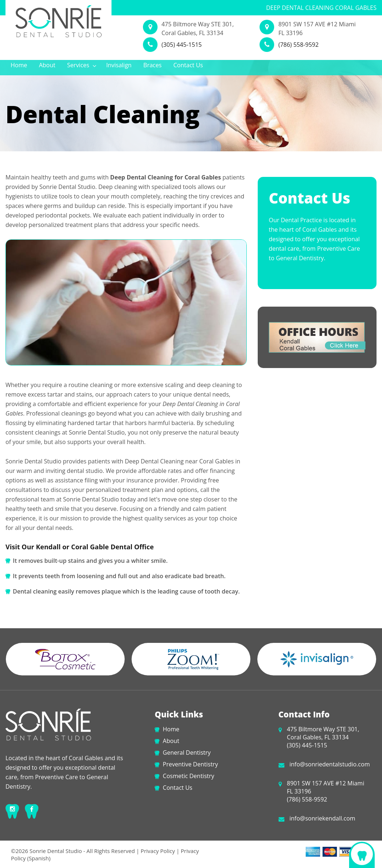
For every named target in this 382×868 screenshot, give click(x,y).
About (47, 65)
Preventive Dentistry (190, 764)
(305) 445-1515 (182, 45)
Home (19, 65)
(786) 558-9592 (298, 45)
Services (82, 65)
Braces (152, 65)
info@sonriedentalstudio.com (330, 764)
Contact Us (188, 65)
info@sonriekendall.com (322, 818)
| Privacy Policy (156, 851)
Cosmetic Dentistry (188, 776)
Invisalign (119, 65)
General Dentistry (187, 753)
